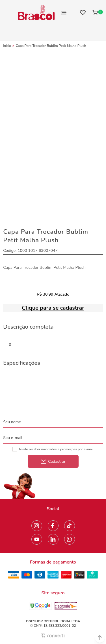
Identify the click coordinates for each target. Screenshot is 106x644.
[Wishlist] (83, 12)
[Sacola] (96, 12)
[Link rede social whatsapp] (70, 539)
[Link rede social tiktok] (70, 526)
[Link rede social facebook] (53, 526)
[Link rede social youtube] (37, 539)
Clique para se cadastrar (53, 308)
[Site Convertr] (53, 636)
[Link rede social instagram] (37, 526)
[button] (100, 638)
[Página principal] (36, 12)
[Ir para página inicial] (7, 46)
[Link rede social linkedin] (53, 539)
